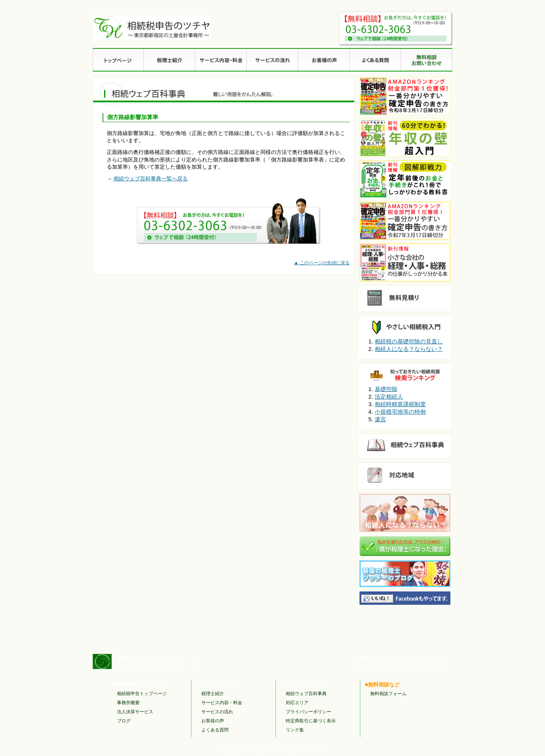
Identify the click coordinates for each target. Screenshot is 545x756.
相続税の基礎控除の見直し (409, 341)
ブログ (124, 721)
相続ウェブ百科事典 (306, 694)
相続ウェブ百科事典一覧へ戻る (151, 179)
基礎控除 (386, 389)
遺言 (380, 419)
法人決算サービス (135, 712)
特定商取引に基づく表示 (311, 721)
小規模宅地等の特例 (400, 412)
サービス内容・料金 (222, 703)
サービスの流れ (217, 712)
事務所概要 (128, 703)
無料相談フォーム (388, 694)
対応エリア (297, 703)
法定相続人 (389, 397)
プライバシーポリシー (308, 712)
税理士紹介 (213, 694)
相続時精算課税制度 (400, 404)
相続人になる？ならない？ (409, 349)
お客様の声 (213, 721)
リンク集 (295, 730)
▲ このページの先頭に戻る (322, 263)
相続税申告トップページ (142, 694)
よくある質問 (215, 730)
